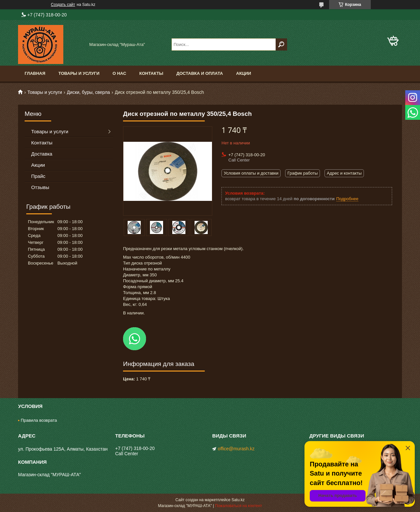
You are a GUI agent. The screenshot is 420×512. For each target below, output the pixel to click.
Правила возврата (39, 420)
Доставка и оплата (199, 73)
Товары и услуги (79, 73)
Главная (35, 73)
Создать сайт (63, 5)
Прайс (38, 176)
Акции (244, 73)
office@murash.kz (236, 449)
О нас (119, 73)
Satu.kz (238, 500)
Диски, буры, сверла (89, 92)
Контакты (151, 73)
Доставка (42, 154)
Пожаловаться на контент (238, 506)
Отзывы (40, 187)
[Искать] (281, 44)
